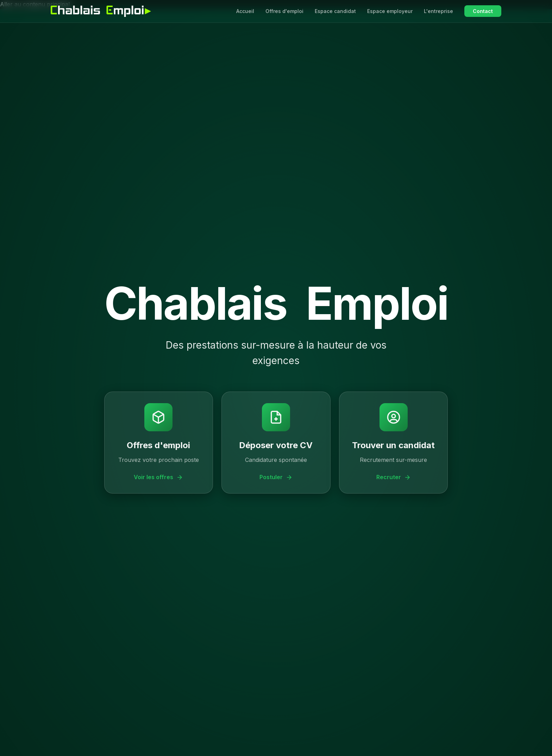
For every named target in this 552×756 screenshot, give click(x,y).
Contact (483, 11)
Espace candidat (335, 11)
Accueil (245, 11)
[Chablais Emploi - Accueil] (101, 11)
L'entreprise (438, 11)
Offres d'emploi (284, 11)
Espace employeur (390, 11)
